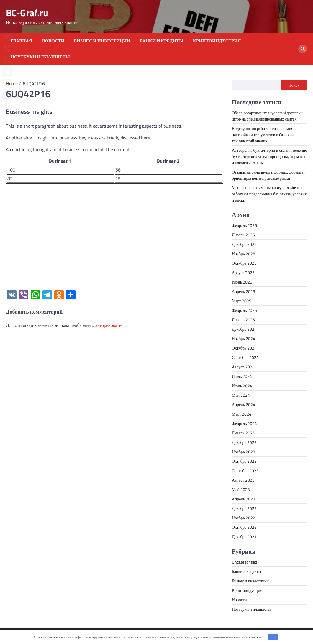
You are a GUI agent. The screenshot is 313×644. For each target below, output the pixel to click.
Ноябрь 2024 (244, 339)
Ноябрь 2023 (244, 452)
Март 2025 (242, 301)
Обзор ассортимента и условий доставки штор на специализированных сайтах (267, 116)
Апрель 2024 (244, 405)
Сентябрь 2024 (245, 357)
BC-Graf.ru (27, 13)
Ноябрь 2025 (244, 254)
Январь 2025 (243, 320)
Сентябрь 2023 (245, 471)
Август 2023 (243, 480)
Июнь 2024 (242, 386)
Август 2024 (243, 367)
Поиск (294, 85)
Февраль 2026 (245, 225)
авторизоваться (110, 325)
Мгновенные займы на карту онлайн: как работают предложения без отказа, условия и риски (269, 194)
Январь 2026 (243, 235)
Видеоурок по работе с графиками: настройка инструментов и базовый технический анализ (263, 135)
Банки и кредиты (162, 41)
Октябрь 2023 (244, 461)
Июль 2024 (242, 376)
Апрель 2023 (244, 499)
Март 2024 (242, 414)
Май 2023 (241, 489)
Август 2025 (243, 272)
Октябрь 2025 (244, 263)
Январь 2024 (243, 433)
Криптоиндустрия (217, 41)
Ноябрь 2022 (244, 518)
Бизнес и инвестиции (102, 41)
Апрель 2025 (244, 291)
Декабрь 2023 (244, 442)
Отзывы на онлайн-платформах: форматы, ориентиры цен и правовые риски (269, 175)
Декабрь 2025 (244, 244)
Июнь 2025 (242, 282)
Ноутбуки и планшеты (40, 57)
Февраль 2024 (245, 423)
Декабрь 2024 (244, 329)
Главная (21, 41)
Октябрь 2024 (244, 348)
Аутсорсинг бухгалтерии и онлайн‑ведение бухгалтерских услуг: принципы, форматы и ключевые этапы (269, 156)
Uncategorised (244, 562)
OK (273, 637)
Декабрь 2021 (244, 537)
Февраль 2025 (245, 310)
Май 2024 (241, 395)
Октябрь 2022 (244, 527)
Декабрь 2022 (244, 508)
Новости (53, 41)
